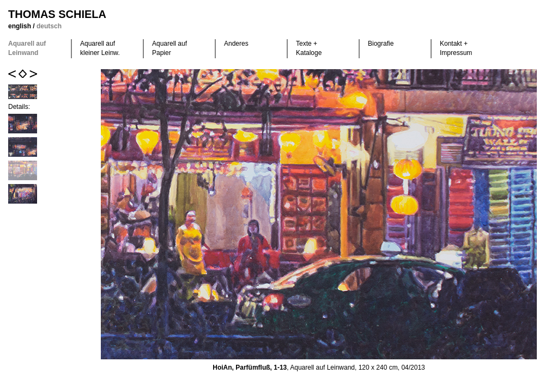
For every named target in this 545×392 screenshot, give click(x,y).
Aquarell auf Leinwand (27, 48)
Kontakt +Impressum (456, 48)
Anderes (236, 44)
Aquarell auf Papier (169, 48)
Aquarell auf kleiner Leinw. (100, 48)
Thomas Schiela (57, 14)
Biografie (381, 44)
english (20, 26)
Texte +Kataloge (309, 48)
